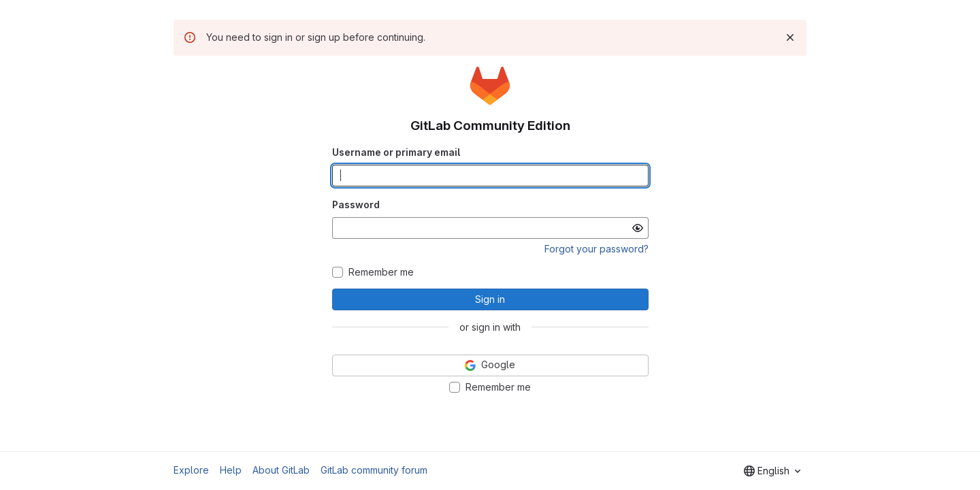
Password (356, 205)
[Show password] (638, 228)
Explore (191, 470)
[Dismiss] (790, 37)
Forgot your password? (597, 249)
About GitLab (281, 470)
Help (231, 470)
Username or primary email (396, 152)
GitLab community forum (374, 470)
